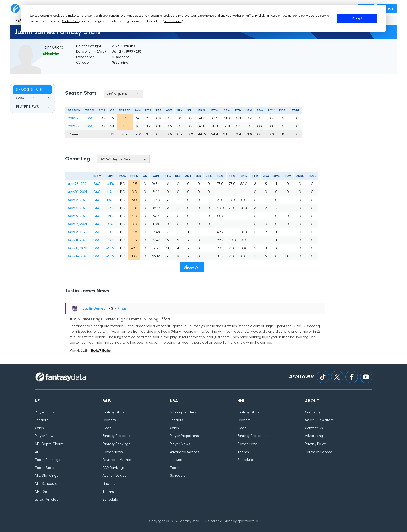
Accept (357, 18)
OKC (110, 208)
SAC (90, 118)
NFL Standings (46, 476)
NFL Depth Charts (49, 444)
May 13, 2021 (77, 248)
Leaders (41, 420)
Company (313, 412)
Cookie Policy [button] (71, 21)
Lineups (109, 484)
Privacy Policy (315, 444)
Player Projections (184, 436)
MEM (111, 248)
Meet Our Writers (319, 420)
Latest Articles (46, 500)
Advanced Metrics (117, 460)
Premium (387, 8)
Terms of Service (319, 452)
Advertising (314, 436)
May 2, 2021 (77, 200)
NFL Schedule (46, 484)
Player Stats (45, 412)
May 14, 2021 (78, 256)
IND (110, 216)
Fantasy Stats (113, 412)
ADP (38, 452)
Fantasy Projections (118, 436)
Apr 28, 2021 (78, 184)
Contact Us (314, 428)
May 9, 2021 (77, 232)
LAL (111, 192)
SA (111, 224)
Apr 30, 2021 (77, 192)
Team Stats (44, 468)
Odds (39, 428)
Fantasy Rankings (116, 444)
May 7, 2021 (77, 224)
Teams (108, 492)
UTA (111, 184)
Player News (45, 436)
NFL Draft (42, 492)
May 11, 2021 (77, 240)
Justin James (94, 308)
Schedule (110, 500)
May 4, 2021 (77, 208)
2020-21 (74, 126)
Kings (122, 308)
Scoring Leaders (183, 412)
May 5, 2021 (77, 216)
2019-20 (74, 118)
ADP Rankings (113, 468)
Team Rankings (47, 460)
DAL (110, 200)
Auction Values (114, 476)
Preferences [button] (172, 21)
